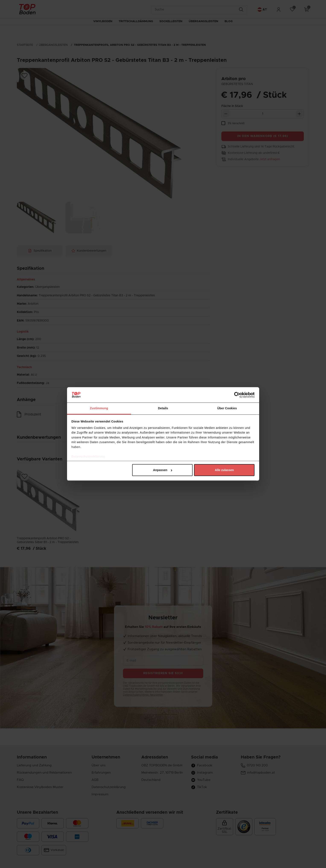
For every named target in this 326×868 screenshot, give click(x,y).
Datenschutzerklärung (88, 457)
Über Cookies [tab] (227, 408)
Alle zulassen (224, 470)
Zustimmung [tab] (99, 408)
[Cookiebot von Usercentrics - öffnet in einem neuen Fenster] (236, 395)
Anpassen (163, 470)
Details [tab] (163, 408)
